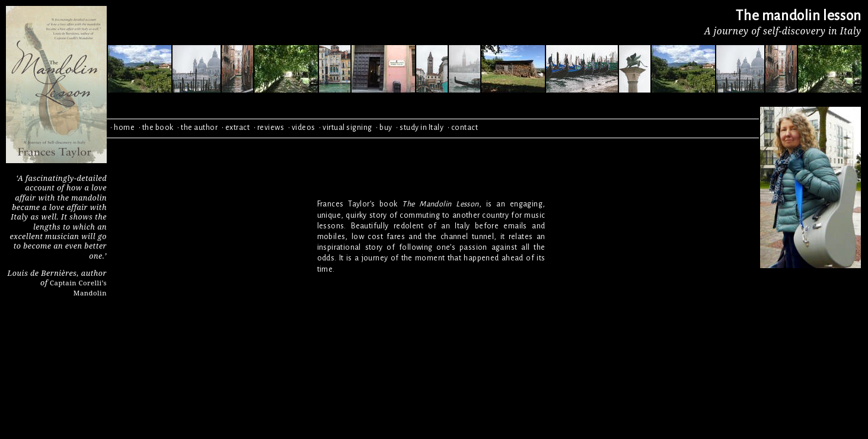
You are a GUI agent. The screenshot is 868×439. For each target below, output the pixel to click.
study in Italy (422, 128)
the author (199, 128)
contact (465, 128)
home (124, 128)
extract (238, 128)
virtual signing (347, 128)
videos (304, 128)
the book (158, 128)
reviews (271, 128)
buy (386, 128)
